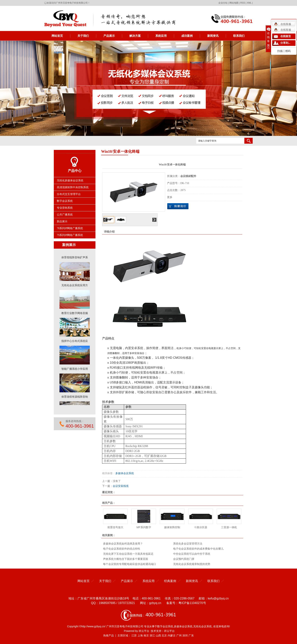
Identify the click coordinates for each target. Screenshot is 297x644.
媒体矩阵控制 (172, 527)
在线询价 (178, 206)
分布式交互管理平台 (69, 194)
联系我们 (239, 36)
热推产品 (109, 635)
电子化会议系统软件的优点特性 (122, 549)
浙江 (152, 635)
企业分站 (223, 3)
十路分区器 (201, 527)
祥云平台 (144, 631)
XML (249, 3)
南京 (146, 635)
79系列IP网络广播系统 (70, 235)
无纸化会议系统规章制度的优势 (192, 564)
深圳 (185, 635)
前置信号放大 (115, 527)
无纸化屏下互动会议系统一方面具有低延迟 (128, 554)
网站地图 (234, 3)
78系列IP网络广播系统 (70, 228)
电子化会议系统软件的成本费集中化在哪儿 (198, 549)
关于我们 (83, 36)
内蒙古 (172, 635)
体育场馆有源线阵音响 (75, 398)
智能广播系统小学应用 (75, 370)
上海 (140, 635)
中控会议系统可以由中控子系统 (192, 554)
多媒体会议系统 (125, 473)
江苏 (134, 635)
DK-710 (185, 183)
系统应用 (161, 36)
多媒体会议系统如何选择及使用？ (123, 544)
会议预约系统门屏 (184, 559)
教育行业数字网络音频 (75, 314)
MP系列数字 (144, 527)
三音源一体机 (229, 527)
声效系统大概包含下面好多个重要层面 (126, 559)
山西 (158, 635)
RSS (243, 3)
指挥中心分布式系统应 (75, 342)
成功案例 (187, 36)
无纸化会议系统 (202, 626)
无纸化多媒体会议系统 (70, 181)
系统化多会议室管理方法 (188, 544)
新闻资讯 (213, 36)
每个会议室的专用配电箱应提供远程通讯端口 (130, 564)
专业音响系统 (65, 208)
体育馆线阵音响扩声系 (75, 258)
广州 (179, 635)
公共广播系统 (65, 215)
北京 (164, 635)
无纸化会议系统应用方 (75, 286)
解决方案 (135, 36)
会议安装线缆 (121, 486)
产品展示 (109, 36)
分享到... (285, 43)
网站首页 (57, 36)
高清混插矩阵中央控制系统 (73, 187)
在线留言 (286, 36)
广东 (191, 635)
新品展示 (62, 221)
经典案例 (170, 581)
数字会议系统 (65, 201)
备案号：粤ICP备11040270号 (186, 603)
